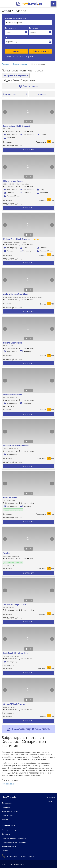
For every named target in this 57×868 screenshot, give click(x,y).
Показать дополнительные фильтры (20, 57)
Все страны (6, 834)
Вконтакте (51, 797)
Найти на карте (41, 51)
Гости (7, 37)
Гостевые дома (8, 784)
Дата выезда (34, 28)
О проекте (6, 807)
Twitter (49, 802)
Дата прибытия (11, 28)
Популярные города (9, 830)
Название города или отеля (15, 18)
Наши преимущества (10, 811)
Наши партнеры (8, 816)
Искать (16, 51)
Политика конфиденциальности (14, 838)
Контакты (5, 820)
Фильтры (42, 94)
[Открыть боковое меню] (54, 4)
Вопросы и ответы (9, 846)
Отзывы (5, 851)
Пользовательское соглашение (14, 842)
